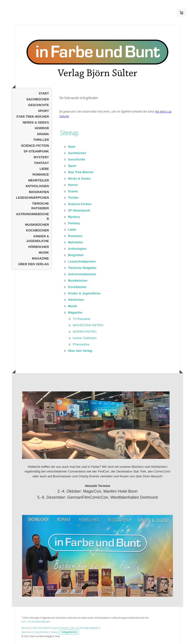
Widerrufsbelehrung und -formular (53, 628)
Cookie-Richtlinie (41, 632)
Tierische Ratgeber (40, 206)
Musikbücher (37, 225)
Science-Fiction (35, 146)
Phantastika (81, 344)
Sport (43, 111)
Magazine (40, 258)
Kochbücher (37, 230)
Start (44, 93)
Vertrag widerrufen (69, 632)
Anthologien (37, 186)
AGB (34, 628)
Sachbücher (38, 99)
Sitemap (54, 632)
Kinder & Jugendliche (38, 239)
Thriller (41, 140)
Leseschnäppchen (32, 198)
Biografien (39, 192)
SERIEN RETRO (85, 332)
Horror (42, 128)
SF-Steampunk (36, 151)
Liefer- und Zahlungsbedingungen (36, 621)
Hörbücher (39, 247)
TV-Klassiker (82, 319)
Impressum (26, 628)
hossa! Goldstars (85, 338)
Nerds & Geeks (36, 122)
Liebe (44, 169)
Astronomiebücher (32, 217)
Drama (43, 134)
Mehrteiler (39, 180)
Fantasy (42, 163)
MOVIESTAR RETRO (88, 325)
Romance (41, 174)
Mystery (41, 157)
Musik (44, 253)
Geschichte (39, 105)
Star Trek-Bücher (33, 117)
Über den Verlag (34, 264)
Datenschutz (26, 632)
